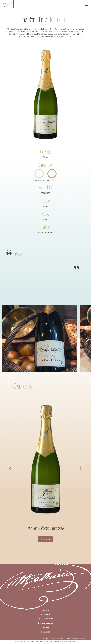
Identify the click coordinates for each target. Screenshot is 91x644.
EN (47, 639)
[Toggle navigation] (87, 4)
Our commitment (46, 619)
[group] (45, 460)
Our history (45, 610)
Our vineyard (46, 615)
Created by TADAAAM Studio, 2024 (76, 639)
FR (44, 639)
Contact (45, 628)
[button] (87, 340)
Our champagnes (46, 623)
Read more (46, 539)
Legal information (58, 639)
